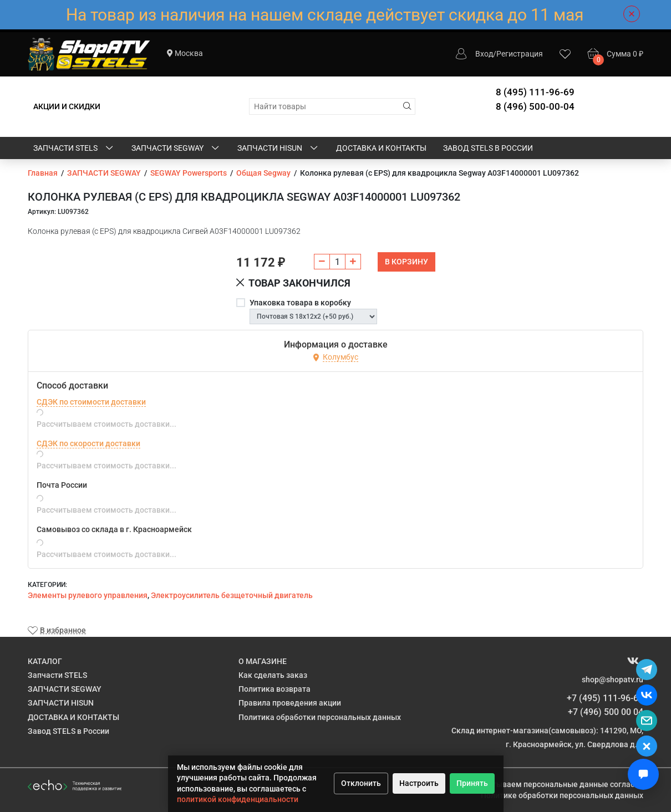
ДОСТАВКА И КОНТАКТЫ (381, 148)
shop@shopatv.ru (612, 680)
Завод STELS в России (488, 148)
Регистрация (520, 54)
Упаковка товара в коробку (300, 303)
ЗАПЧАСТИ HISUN (278, 149)
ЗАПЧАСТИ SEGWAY (176, 149)
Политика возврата (274, 689)
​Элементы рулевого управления (88, 595)
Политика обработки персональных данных (320, 717)
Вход (484, 54)
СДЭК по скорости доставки (88, 443)
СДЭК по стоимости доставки (91, 402)
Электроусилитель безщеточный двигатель (232, 595)
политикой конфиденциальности (238, 799)
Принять (472, 783)
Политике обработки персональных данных (562, 795)
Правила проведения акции (290, 703)
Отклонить (361, 783)
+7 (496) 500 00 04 (606, 712)
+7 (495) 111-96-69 (605, 698)
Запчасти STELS (74, 149)
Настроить (419, 783)
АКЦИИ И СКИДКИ (67, 106)
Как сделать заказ (273, 675)
